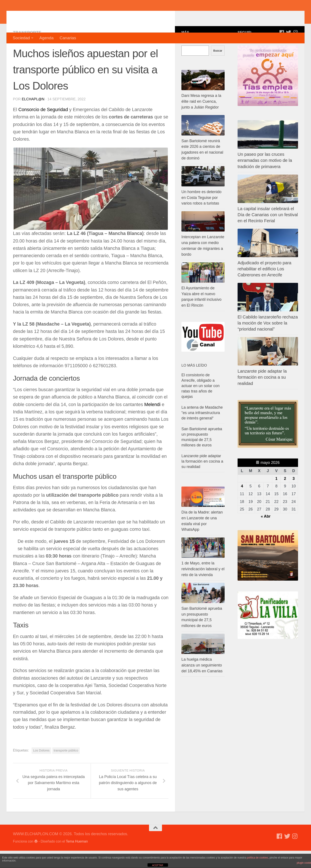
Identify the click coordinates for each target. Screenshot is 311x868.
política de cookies (258, 858)
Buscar (218, 68)
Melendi (153, 422)
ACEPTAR (158, 865)
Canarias (68, 38)
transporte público (66, 768)
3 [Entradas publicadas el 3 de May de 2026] (294, 496)
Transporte (27, 50)
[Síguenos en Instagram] (295, 50)
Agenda (46, 38)
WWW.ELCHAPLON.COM (76, 16)
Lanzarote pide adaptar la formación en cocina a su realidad (262, 394)
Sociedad (21, 38)
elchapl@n (33, 116)
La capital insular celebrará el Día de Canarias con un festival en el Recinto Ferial (268, 232)
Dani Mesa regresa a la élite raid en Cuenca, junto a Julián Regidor (201, 119)
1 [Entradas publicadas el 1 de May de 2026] (276, 496)
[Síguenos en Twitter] (289, 50)
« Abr (266, 534)
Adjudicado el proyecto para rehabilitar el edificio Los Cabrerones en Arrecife (264, 286)
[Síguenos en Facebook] (282, 50)
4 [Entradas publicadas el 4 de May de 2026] (242, 503)
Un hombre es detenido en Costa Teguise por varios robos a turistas (202, 215)
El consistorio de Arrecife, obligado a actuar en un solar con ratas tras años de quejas (201, 403)
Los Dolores (41, 768)
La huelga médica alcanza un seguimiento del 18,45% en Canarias (202, 682)
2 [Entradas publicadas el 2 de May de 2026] (285, 496)
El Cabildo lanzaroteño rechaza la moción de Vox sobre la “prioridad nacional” (268, 340)
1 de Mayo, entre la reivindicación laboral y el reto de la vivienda (203, 586)
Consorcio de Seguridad (44, 127)
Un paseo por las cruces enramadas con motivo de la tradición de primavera (265, 178)
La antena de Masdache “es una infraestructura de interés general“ (202, 430)
